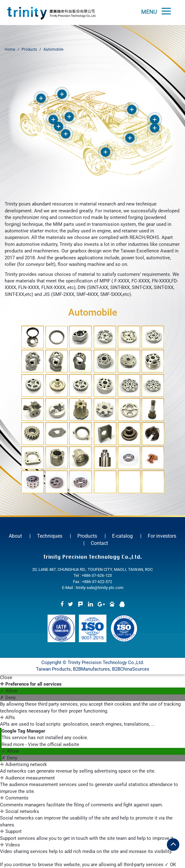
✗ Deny (8, 698)
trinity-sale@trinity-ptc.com (100, 588)
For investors (162, 536)
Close (6, 678)
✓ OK (170, 865)
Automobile (53, 49)
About (15, 536)
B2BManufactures (91, 669)
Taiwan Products (53, 669)
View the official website (54, 744)
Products (29, 49)
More (41, 98)
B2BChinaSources (131, 669)
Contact (99, 543)
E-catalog (122, 536)
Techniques (50, 536)
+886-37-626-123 (97, 575)
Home (10, 49)
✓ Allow (9, 691)
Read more (13, 744)
